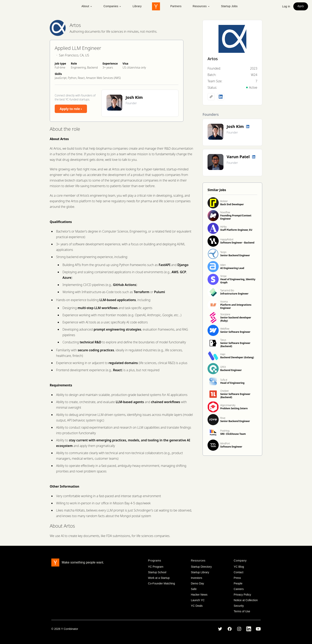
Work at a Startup (159, 578)
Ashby (223, 227)
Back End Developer (232, 204)
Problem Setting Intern (234, 408)
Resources (201, 6)
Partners (176, 6)
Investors (196, 578)
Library (137, 6)
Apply (301, 6)
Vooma (224, 302)
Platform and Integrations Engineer (236, 306)
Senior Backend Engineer (235, 255)
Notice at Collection (246, 600)
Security (239, 606)
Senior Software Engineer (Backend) (235, 345)
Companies (112, 6)
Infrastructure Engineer (234, 294)
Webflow (225, 329)
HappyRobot (227, 239)
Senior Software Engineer (235, 332)
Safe (194, 589)
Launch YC (198, 600)
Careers (239, 589)
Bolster (224, 201)
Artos (75, 25)
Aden (223, 265)
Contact (239, 572)
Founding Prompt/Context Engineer (236, 217)
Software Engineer (231, 447)
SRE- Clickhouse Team (233, 434)
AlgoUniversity (228, 405)
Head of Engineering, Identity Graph (238, 281)
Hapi (223, 354)
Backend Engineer (231, 370)
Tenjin (223, 252)
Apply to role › (71, 109)
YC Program (156, 567)
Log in (286, 6)
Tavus (223, 340)
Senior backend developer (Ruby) (236, 319)
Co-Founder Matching (161, 583)
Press (237, 578)
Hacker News (199, 595)
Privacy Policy (242, 595)
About (87, 6)
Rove (223, 418)
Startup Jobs (229, 6)
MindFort (225, 443)
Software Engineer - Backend (237, 243)
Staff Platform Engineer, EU (236, 230)
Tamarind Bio (227, 290)
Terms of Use (242, 611)
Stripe (223, 276)
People (238, 583)
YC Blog (239, 567)
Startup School (157, 572)
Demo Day (197, 583)
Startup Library (200, 572)
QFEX (223, 367)
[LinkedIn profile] (221, 97)
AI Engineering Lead (232, 268)
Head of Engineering (232, 383)
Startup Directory (201, 567)
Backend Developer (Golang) (237, 357)
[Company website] (211, 97)
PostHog (225, 431)
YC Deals (197, 606)
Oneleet (224, 391)
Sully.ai (224, 380)
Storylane (225, 314)
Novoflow (225, 212)
